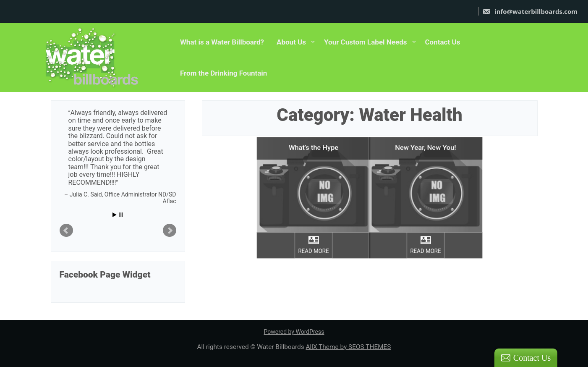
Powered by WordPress (294, 332)
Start (115, 215)
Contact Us (443, 42)
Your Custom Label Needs (365, 42)
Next (170, 231)
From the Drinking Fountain (223, 73)
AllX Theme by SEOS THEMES (348, 347)
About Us (291, 42)
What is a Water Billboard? (222, 42)
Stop (121, 215)
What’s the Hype (313, 137)
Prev (66, 231)
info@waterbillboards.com (530, 11)
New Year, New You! (426, 137)
